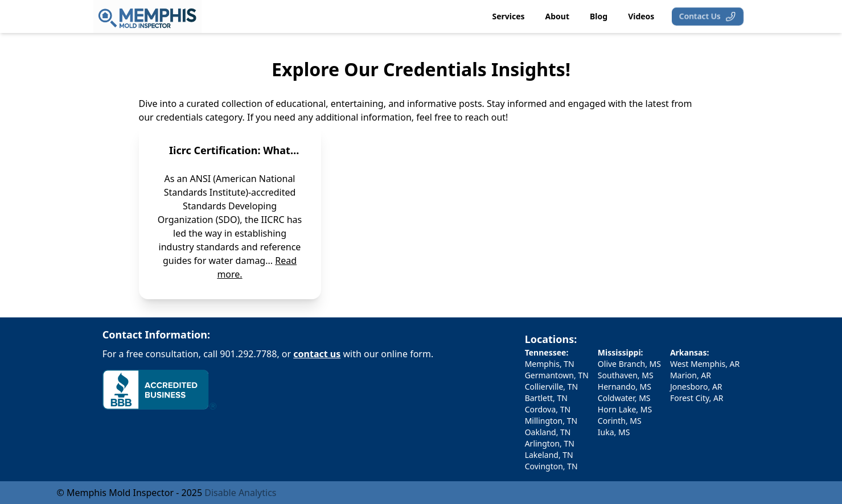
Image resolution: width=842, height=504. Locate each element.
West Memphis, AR (705, 364)
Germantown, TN (557, 375)
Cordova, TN (548, 409)
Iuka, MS (614, 432)
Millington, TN (551, 421)
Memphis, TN (550, 364)
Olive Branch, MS (629, 364)
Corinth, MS (620, 421)
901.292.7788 (248, 354)
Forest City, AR (697, 398)
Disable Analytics (240, 493)
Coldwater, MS (624, 398)
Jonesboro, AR (696, 387)
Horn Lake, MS (625, 409)
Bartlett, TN (546, 398)
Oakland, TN (548, 432)
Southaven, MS (626, 375)
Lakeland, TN (549, 455)
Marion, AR (691, 375)
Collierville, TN (552, 387)
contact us (317, 354)
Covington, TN (551, 466)
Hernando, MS (625, 387)
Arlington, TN (550, 443)
